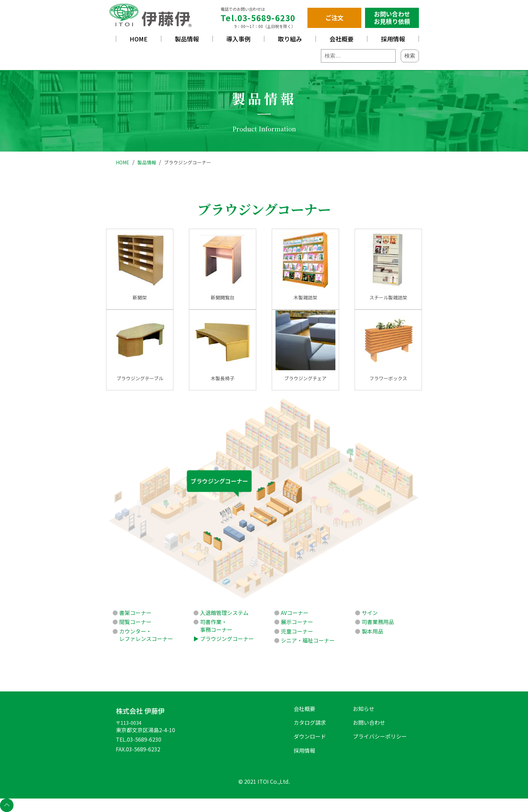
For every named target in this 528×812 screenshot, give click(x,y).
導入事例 (238, 39)
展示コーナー (297, 622)
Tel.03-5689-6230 (258, 18)
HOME (139, 39)
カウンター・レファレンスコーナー (146, 635)
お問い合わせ (369, 722)
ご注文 (334, 18)
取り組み (290, 39)
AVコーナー (295, 613)
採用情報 (393, 39)
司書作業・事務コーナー (216, 625)
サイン (370, 613)
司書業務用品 (378, 622)
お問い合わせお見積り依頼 (392, 18)
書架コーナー (135, 613)
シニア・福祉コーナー (308, 640)
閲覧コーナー (135, 622)
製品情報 (187, 39)
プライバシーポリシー (380, 736)
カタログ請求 (310, 722)
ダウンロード (310, 736)
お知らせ (364, 709)
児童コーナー (297, 631)
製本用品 (372, 631)
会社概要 (341, 39)
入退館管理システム (224, 613)
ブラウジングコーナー (227, 639)
